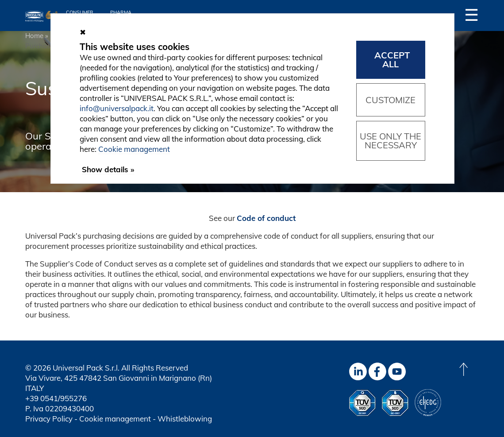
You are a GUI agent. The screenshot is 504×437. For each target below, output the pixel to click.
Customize (391, 100)
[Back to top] (463, 369)
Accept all (392, 60)
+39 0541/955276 (56, 398)
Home (34, 36)
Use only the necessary (391, 141)
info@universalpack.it (117, 108)
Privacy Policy (49, 419)
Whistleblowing (185, 419)
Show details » (108, 169)
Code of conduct (266, 218)
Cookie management (115, 419)
